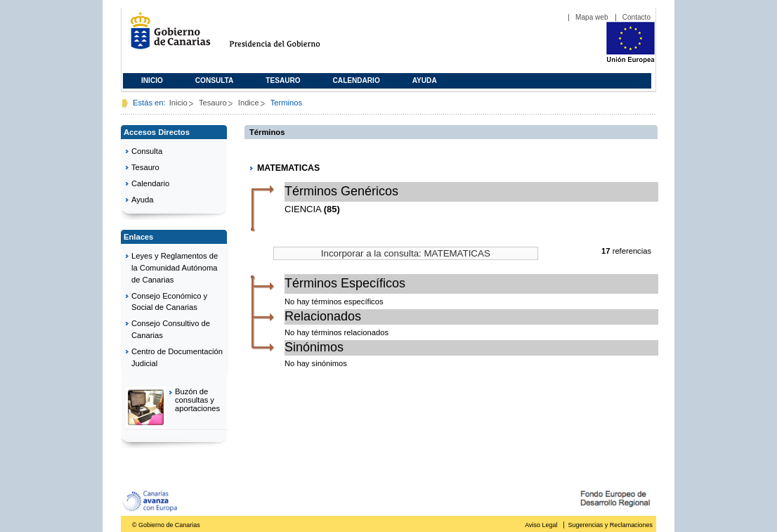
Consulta (215, 80)
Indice (249, 103)
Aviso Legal (541, 525)
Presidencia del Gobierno (288, 36)
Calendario (357, 80)
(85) (332, 209)
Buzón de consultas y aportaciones (197, 400)
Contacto (636, 17)
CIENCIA (303, 209)
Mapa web (592, 17)
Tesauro (283, 80)
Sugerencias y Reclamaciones (610, 525)
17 (606, 251)
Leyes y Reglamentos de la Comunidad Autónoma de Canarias (175, 268)
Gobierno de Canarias (166, 36)
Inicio (152, 80)
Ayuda (425, 80)
